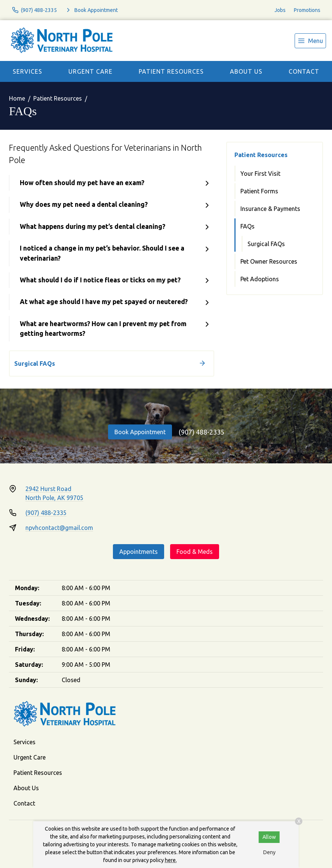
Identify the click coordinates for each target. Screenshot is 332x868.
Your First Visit (260, 174)
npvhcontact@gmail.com (59, 528)
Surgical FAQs (266, 244)
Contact (304, 71)
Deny (269, 852)
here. (171, 860)
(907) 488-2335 (202, 432)
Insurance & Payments (270, 209)
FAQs (248, 226)
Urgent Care (90, 71)
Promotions (307, 10)
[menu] (310, 41)
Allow (269, 837)
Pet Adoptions (260, 279)
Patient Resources (171, 71)
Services (27, 71)
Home (17, 98)
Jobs (280, 10)
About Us (246, 71)
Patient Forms (259, 191)
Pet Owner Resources (269, 261)
